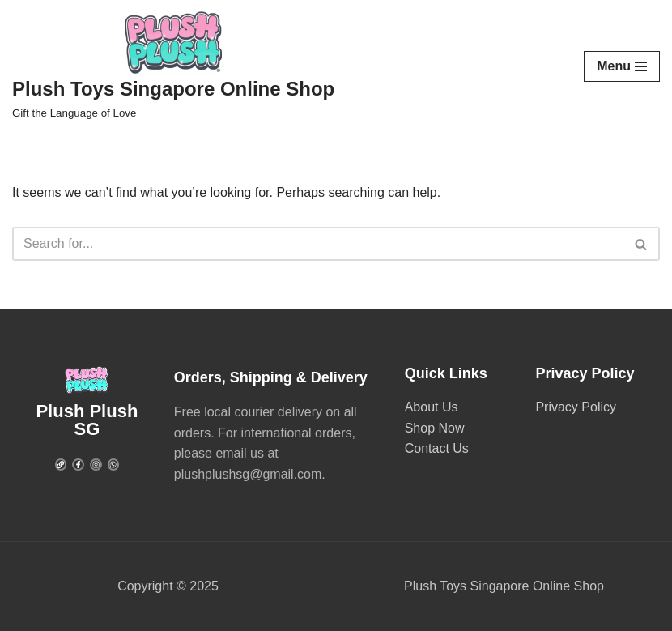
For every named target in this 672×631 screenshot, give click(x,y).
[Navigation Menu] (622, 66)
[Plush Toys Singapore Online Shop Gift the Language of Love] (173, 67)
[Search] (318, 244)
